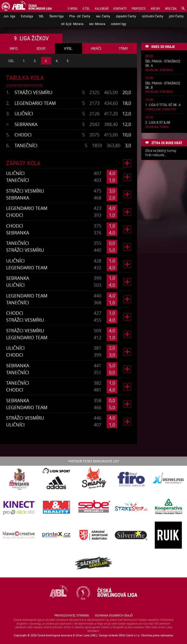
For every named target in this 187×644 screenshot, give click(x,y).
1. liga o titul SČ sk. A (163, 105)
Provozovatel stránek (72, 615)
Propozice (139, 8)
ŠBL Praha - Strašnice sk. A (163, 64)
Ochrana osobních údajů (114, 615)
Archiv (155, 8)
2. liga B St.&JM (158, 123)
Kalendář (102, 8)
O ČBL (86, 8)
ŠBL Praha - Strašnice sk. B (163, 85)
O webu (73, 8)
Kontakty (120, 8)
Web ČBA (171, 8)
